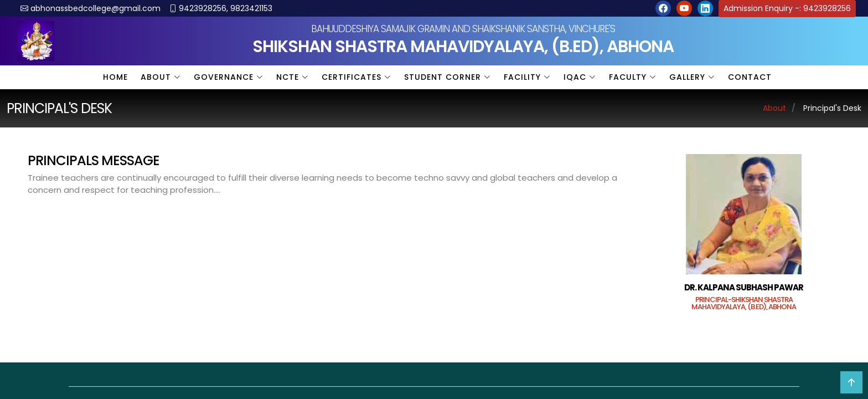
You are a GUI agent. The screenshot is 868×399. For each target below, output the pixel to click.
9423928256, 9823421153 (226, 8)
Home (115, 77)
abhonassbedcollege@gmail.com (95, 8)
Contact (750, 77)
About (774, 108)
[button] (663, 8)
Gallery (692, 77)
